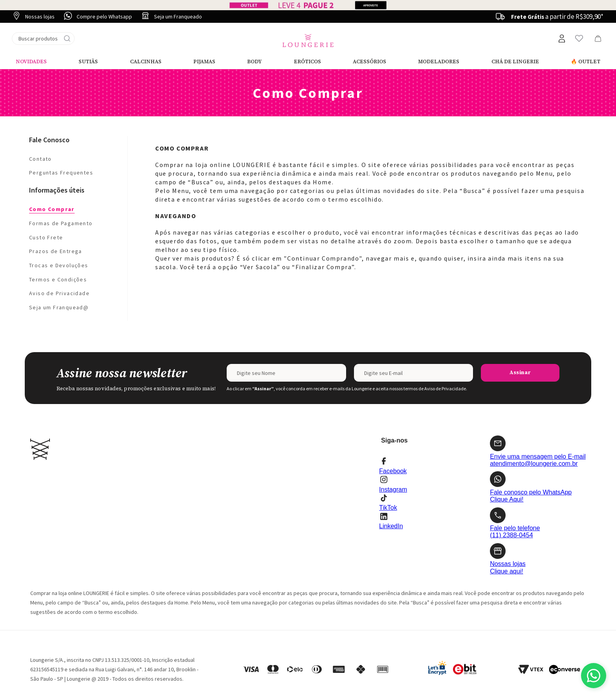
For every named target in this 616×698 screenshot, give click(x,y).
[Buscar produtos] (67, 39)
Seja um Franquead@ (59, 307)
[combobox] (43, 39)
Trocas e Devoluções (59, 265)
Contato (40, 159)
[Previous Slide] (502, 17)
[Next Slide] (598, 17)
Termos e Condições (58, 279)
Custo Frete (46, 237)
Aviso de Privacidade (59, 293)
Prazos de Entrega (56, 251)
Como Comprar (52, 209)
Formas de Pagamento (61, 223)
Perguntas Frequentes (61, 173)
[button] (561, 39)
